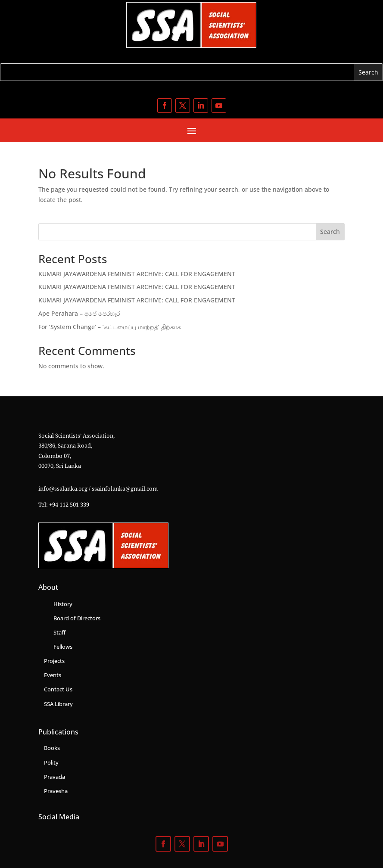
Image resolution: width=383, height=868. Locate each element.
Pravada (54, 777)
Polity (51, 762)
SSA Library (58, 704)
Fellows (63, 647)
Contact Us (58, 689)
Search (330, 232)
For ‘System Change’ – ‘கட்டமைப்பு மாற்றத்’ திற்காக (110, 327)
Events (53, 675)
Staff (59, 632)
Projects (54, 661)
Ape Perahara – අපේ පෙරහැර (79, 313)
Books (52, 748)
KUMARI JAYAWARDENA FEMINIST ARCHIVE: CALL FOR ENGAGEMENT (137, 274)
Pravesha (56, 791)
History (63, 604)
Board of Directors (77, 618)
